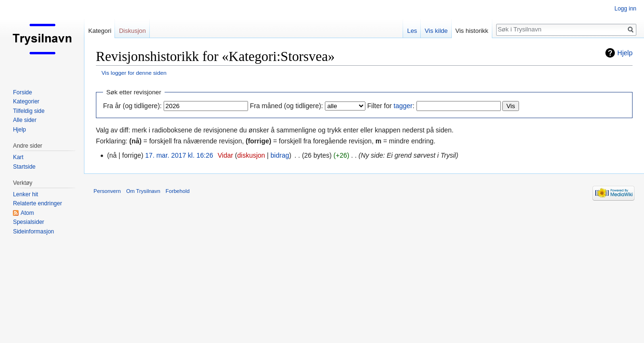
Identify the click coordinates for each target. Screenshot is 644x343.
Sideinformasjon (33, 232)
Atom (27, 213)
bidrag (280, 155)
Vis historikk (472, 31)
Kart (18, 157)
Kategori (100, 31)
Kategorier (26, 101)
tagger (403, 106)
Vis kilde (436, 31)
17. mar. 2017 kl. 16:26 (179, 155)
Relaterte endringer (37, 203)
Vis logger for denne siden (134, 73)
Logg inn (625, 9)
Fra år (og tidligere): (132, 106)
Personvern (107, 191)
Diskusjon (132, 31)
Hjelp (625, 53)
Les (412, 31)
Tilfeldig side (29, 111)
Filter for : (391, 106)
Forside (22, 92)
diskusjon (251, 155)
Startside (24, 167)
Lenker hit (26, 194)
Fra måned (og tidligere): (286, 106)
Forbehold (177, 191)
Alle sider (25, 120)
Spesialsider (28, 222)
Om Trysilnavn (143, 191)
